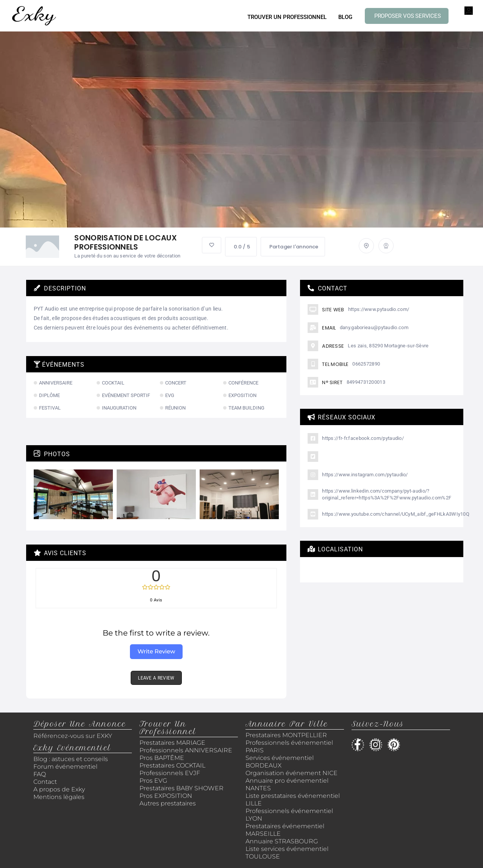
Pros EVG (153, 781)
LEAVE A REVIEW (156, 678)
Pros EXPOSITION (166, 796)
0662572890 (366, 364)
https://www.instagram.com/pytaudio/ (365, 475)
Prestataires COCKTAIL (172, 765)
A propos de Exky (60, 789)
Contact (45, 782)
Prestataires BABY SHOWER (181, 788)
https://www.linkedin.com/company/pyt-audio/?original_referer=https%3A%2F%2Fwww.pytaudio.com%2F (387, 494)
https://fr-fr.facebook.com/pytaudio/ (363, 438)
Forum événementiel (65, 767)
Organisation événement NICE (292, 773)
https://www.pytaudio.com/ (379, 309)
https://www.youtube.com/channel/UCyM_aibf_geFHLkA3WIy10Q (396, 514)
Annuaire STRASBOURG (282, 841)
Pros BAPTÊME (162, 758)
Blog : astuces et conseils (71, 759)
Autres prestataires (168, 803)
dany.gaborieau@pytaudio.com (374, 327)
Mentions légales (59, 797)
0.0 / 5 (241, 247)
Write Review (156, 651)
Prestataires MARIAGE (172, 743)
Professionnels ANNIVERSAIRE (186, 750)
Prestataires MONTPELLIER (286, 735)
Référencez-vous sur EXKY (73, 736)
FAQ (40, 774)
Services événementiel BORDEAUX (280, 762)
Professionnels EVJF (170, 773)
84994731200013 (366, 382)
